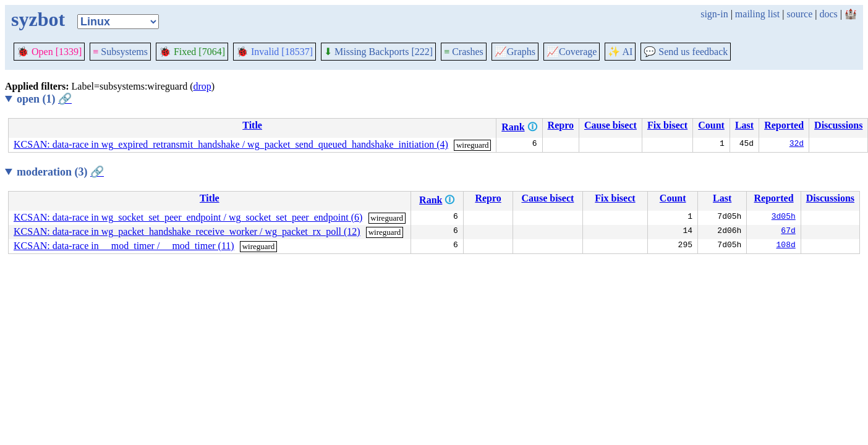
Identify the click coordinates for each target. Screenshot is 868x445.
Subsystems (120, 52)
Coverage (572, 52)
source (800, 14)
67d (788, 232)
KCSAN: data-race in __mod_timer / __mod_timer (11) (124, 246)
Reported (784, 125)
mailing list (757, 14)
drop (202, 86)
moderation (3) (60, 172)
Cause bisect (611, 125)
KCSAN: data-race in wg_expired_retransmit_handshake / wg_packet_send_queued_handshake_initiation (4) (231, 144)
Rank (513, 127)
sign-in (714, 14)
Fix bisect (667, 125)
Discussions (838, 125)
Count (711, 125)
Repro (561, 125)
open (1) (44, 99)
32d (797, 145)
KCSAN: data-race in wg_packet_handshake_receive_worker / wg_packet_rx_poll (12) (187, 231)
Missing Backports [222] (378, 52)
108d (786, 246)
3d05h (784, 218)
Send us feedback (686, 52)
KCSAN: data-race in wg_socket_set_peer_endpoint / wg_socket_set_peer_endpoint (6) (188, 217)
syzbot (38, 19)
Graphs (515, 52)
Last (744, 125)
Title (252, 125)
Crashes (464, 52)
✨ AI (620, 52)
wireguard (473, 145)
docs (828, 14)
